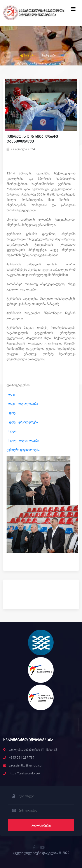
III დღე (11, 431)
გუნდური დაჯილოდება (23, 450)
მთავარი (28, 55)
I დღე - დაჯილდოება (22, 403)
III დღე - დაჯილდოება (23, 440)
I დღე (11, 394)
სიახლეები (49, 55)
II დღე (11, 413)
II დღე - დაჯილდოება (22, 422)
